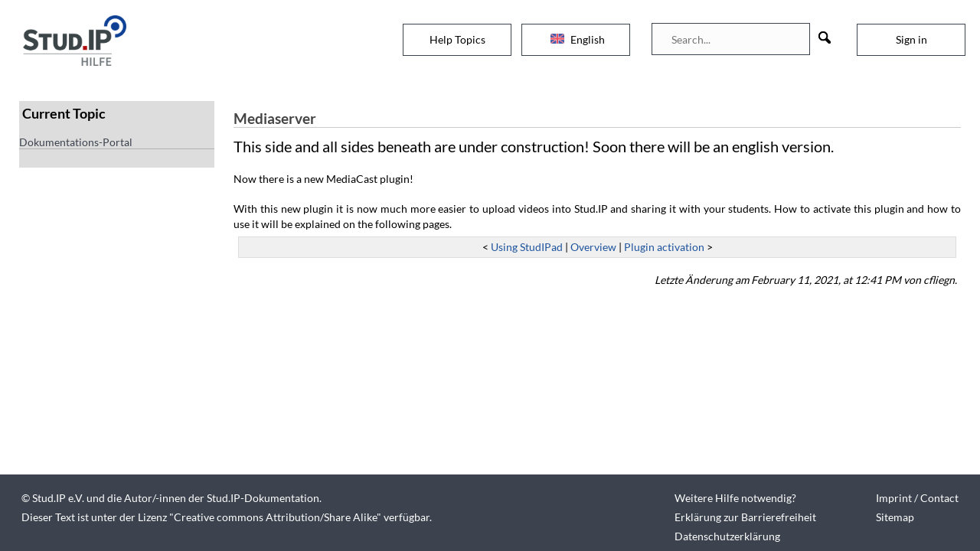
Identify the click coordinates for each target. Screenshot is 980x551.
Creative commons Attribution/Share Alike (275, 517)
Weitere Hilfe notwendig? (735, 498)
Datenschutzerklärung (727, 536)
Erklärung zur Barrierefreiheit (745, 517)
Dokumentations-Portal (76, 142)
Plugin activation (664, 247)
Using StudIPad (527, 247)
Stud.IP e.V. (58, 498)
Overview (593, 247)
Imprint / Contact (917, 498)
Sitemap (895, 517)
